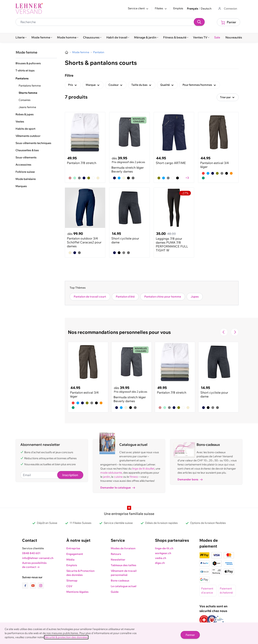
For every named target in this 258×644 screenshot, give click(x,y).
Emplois (178, 8)
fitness (134, 477)
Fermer (190, 635)
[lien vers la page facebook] (26, 586)
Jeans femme (27, 107)
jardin (106, 477)
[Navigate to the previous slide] (224, 332)
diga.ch (160, 563)
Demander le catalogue (118, 488)
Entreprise (73, 548)
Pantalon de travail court (90, 297)
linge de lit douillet (143, 469)
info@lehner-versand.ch (38, 558)
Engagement (75, 554)
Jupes (195, 297)
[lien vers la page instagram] (41, 586)
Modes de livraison (123, 548)
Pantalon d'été (125, 297)
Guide (115, 592)
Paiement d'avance (207, 591)
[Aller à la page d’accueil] (67, 52)
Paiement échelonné (226, 591)
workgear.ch (163, 553)
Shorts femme (28, 93)
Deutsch (206, 9)
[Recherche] (199, 22)
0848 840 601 (31, 553)
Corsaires (25, 100)
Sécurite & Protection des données (80, 573)
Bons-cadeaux (120, 581)
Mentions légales (77, 592)
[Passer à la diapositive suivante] (235, 332)
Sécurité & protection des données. (66, 637)
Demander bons (190, 479)
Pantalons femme (30, 86)
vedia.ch (161, 558)
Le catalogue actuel (124, 586)
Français (193, 9)
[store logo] (29, 9)
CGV (69, 586)
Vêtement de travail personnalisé (124, 573)
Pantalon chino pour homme (163, 297)
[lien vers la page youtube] (34, 586)
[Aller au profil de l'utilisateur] (227, 9)
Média (70, 560)
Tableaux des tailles (123, 565)
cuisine (118, 477)
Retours (116, 554)
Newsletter (118, 560)
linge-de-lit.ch (164, 548)
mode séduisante (111, 473)
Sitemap (72, 581)
